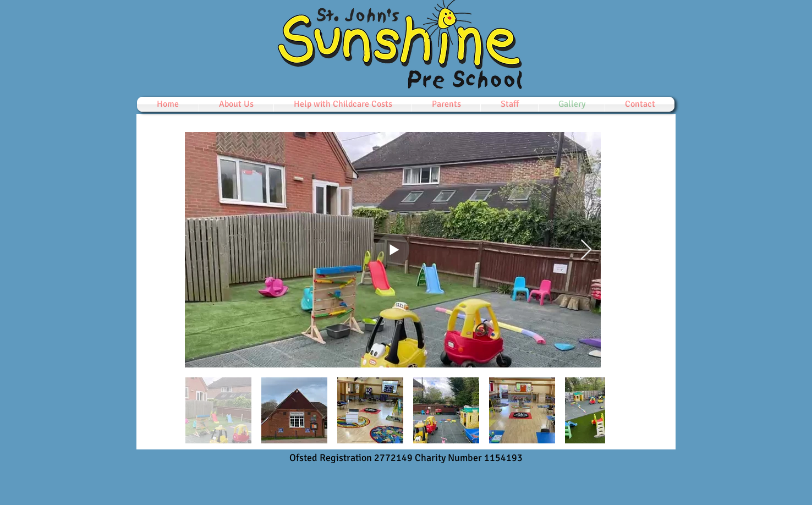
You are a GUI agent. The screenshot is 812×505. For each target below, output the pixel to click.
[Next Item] (586, 250)
